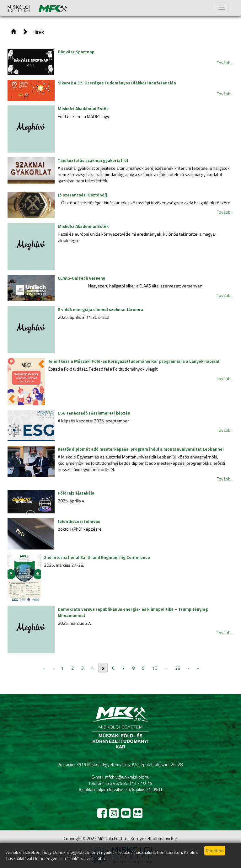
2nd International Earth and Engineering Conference (97, 557)
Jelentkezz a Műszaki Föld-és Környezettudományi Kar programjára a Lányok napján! (134, 361)
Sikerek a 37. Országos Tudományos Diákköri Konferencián (117, 83)
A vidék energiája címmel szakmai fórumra (101, 309)
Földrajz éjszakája (76, 493)
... (166, 668)
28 (178, 668)
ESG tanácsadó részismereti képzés (94, 413)
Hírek (38, 32)
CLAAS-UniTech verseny (81, 278)
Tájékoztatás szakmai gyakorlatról (93, 160)
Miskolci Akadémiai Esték (83, 108)
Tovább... (225, 63)
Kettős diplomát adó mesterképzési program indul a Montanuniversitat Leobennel (141, 449)
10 (155, 668)
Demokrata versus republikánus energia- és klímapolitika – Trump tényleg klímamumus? (133, 612)
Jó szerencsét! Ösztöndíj (82, 195)
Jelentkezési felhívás (79, 521)
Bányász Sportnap (76, 52)
